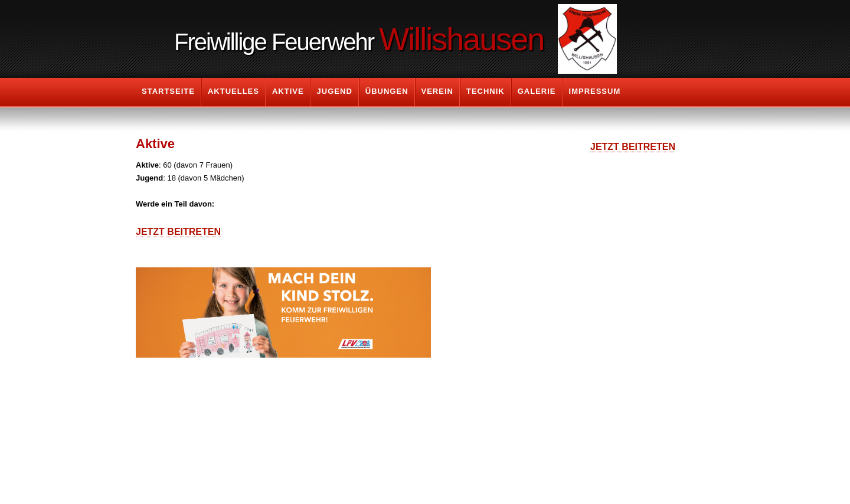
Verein (437, 91)
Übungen (387, 91)
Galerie (537, 91)
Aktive (288, 91)
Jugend (335, 91)
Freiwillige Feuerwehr (359, 39)
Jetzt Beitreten (178, 232)
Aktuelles (233, 91)
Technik (486, 91)
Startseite (168, 91)
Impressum (595, 91)
